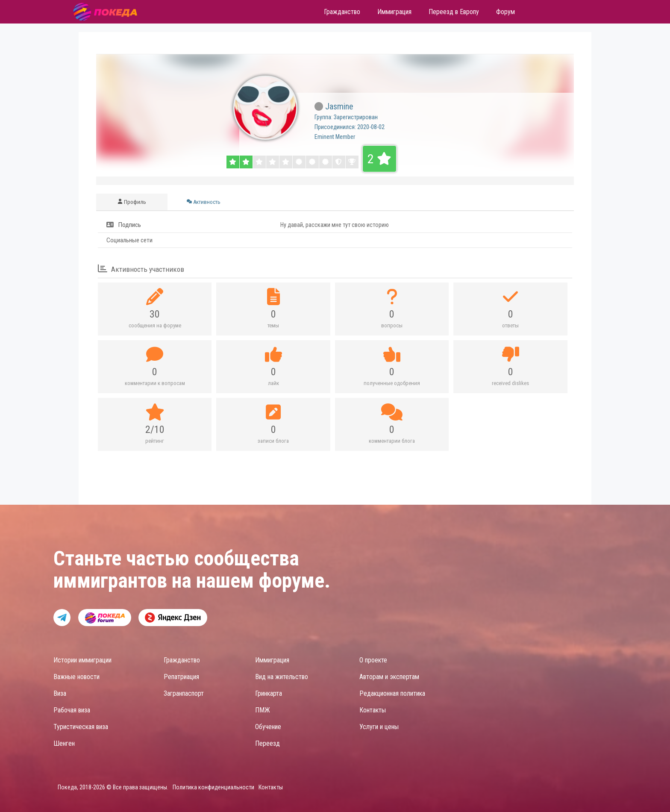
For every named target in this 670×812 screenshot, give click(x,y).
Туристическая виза (81, 727)
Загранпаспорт (184, 693)
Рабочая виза (72, 710)
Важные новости (76, 677)
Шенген (64, 743)
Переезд (267, 743)
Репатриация (181, 677)
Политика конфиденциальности (213, 787)
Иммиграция (272, 660)
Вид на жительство (282, 677)
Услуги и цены (379, 727)
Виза (60, 693)
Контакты (373, 710)
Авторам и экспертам (389, 677)
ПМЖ (263, 710)
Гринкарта (269, 693)
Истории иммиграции (82, 660)
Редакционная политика (392, 693)
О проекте (373, 660)
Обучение (268, 727)
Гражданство (182, 660)
